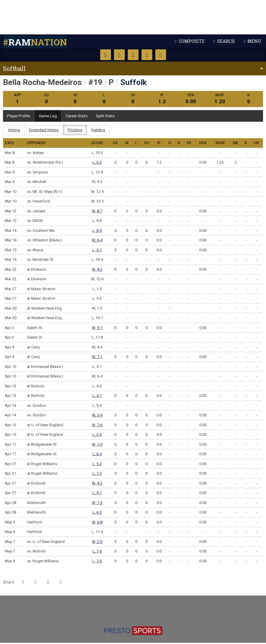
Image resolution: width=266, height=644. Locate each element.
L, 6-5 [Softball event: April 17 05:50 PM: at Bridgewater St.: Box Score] (97, 455)
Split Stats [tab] (113, 116)
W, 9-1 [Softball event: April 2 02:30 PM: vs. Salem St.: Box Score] (97, 329)
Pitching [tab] (77, 131)
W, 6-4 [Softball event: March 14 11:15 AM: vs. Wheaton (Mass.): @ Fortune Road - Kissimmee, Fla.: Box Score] (97, 241)
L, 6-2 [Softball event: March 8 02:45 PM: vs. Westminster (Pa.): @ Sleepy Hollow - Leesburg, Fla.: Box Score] (97, 163)
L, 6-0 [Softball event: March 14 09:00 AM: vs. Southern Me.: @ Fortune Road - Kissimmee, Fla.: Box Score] (97, 231)
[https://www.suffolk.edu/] (133, 606)
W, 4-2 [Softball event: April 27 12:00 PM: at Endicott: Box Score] (97, 484)
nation (35, 42)
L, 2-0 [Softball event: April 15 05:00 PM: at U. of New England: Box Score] (97, 436)
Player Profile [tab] (20, 116)
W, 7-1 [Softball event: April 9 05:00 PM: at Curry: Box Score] (97, 358)
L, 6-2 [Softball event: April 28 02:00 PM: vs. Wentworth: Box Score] (97, 513)
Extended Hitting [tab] (45, 131)
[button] (61, 583)
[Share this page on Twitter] (36, 583)
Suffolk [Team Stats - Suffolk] (134, 82)
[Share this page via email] (48, 583)
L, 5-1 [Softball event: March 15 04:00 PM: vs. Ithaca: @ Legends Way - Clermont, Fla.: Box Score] (97, 251)
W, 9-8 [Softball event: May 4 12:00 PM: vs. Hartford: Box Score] (97, 523)
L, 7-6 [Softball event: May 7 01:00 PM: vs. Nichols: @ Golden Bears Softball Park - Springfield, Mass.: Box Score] (97, 552)
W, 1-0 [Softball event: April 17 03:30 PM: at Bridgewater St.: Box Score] (97, 445)
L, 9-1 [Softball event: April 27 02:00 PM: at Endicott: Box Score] (97, 494)
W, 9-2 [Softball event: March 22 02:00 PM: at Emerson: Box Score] (97, 270)
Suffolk (133, 17)
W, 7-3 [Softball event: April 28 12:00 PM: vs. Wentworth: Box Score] (97, 504)
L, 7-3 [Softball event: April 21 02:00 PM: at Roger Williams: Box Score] (97, 475)
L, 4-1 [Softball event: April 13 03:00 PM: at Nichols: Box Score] (97, 397)
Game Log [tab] (51, 116)
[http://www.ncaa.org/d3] (132, 612)
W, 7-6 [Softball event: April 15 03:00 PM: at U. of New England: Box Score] (97, 426)
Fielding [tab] (101, 131)
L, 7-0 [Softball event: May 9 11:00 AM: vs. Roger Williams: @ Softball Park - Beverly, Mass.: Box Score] (97, 562)
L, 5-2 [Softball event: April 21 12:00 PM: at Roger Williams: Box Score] (97, 465)
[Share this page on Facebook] (23, 583)
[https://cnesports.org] (140, 612)
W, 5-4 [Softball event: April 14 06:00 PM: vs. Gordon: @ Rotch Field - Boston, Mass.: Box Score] (97, 416)
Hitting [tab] (14, 131)
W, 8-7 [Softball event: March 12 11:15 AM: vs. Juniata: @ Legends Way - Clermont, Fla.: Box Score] (97, 212)
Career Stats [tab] (82, 116)
